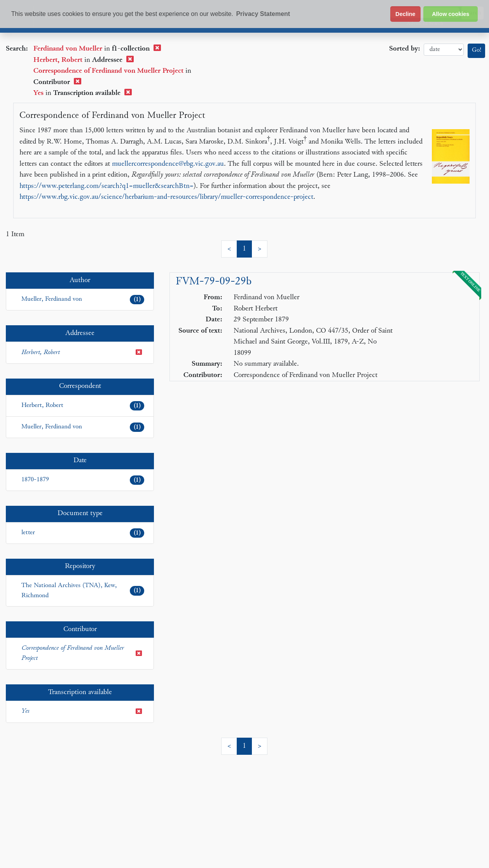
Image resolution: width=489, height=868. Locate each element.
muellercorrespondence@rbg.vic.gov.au (168, 164)
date (444, 50)
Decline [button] (405, 14)
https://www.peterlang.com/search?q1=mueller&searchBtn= (107, 186)
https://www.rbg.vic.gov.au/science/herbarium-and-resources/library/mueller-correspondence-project (166, 197)
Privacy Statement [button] (263, 14)
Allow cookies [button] (451, 14)
